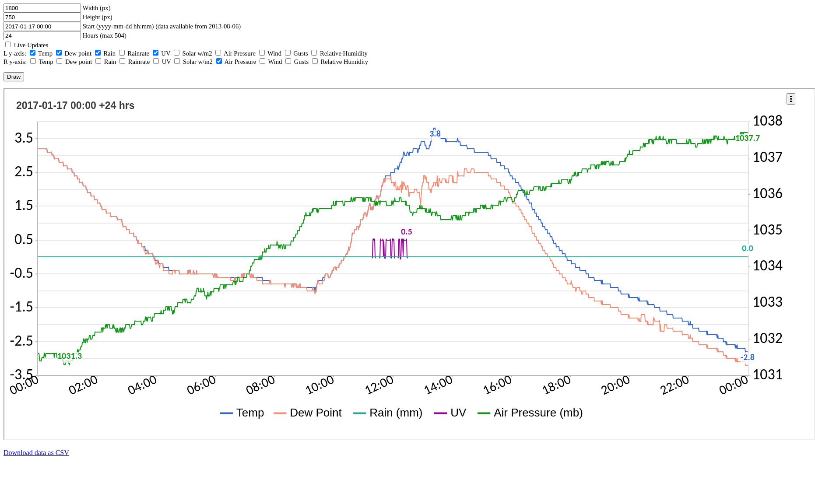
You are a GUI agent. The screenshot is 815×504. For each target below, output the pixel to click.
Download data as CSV (36, 453)
